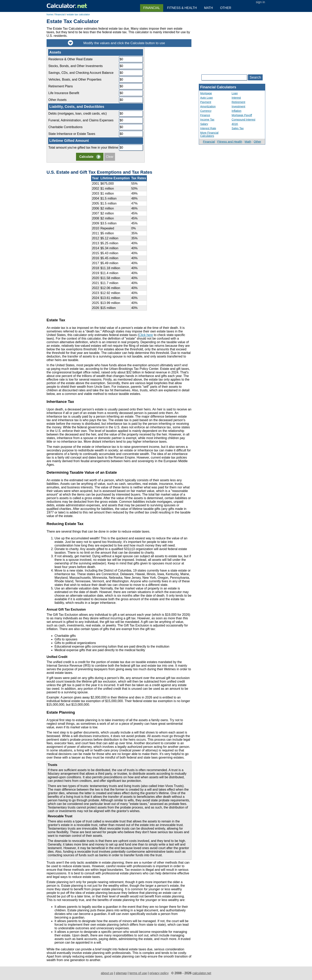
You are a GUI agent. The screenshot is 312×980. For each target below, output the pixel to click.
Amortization (208, 106)
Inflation (236, 111)
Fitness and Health (230, 142)
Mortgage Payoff (242, 115)
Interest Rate (208, 128)
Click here (146, 335)
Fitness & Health (182, 8)
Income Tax (207, 120)
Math (248, 142)
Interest (236, 98)
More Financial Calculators (209, 134)
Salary (204, 124)
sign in (260, 2)
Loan (235, 93)
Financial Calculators (218, 87)
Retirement (238, 102)
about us (107, 973)
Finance (205, 115)
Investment (238, 106)
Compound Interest (243, 120)
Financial (209, 142)
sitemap (121, 973)
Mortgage (206, 93)
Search (255, 77)
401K (235, 124)
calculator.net (202, 973)
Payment (206, 102)
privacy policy (159, 973)
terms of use (138, 973)
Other (257, 142)
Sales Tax (238, 128)
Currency (206, 111)
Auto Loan (207, 98)
